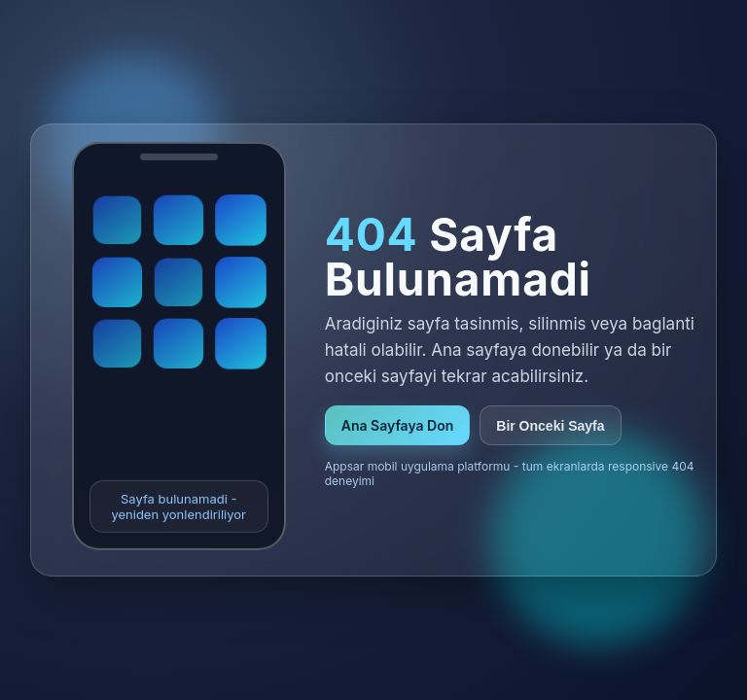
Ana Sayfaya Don (398, 425)
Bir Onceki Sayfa (550, 426)
